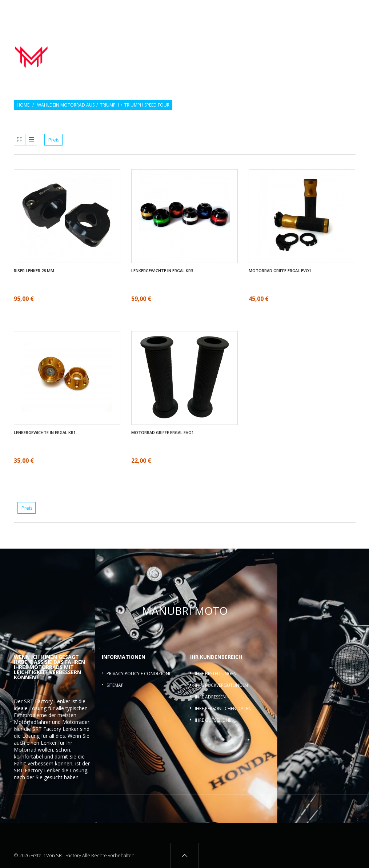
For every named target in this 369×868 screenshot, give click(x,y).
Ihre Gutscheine (213, 720)
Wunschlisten (320, 10)
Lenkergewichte (293, 47)
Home (23, 105)
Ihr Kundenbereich (216, 657)
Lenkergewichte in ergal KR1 (45, 433)
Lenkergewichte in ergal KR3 (162, 271)
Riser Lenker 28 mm (34, 271)
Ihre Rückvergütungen (221, 685)
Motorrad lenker (194, 47)
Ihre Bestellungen (216, 674)
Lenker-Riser (336, 47)
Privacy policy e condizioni (138, 674)
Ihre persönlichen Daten (223, 708)
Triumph (109, 105)
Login (350, 10)
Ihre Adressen (210, 697)
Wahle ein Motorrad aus (66, 105)
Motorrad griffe (244, 47)
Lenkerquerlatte (334, 55)
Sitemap (115, 685)
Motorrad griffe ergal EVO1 (280, 271)
